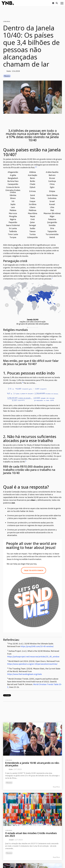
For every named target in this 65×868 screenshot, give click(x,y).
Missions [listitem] (9, 783)
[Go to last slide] (7, 305)
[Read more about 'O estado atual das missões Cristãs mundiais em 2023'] (32, 809)
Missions (7, 76)
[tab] (27, 327)
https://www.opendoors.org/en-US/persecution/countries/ (32, 664)
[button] (62, 3)
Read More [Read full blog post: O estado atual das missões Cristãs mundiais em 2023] (56, 857)
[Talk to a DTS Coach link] (34, 570)
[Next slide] (58, 305)
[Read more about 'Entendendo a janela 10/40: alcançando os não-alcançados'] (32, 739)
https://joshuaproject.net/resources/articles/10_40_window (33, 657)
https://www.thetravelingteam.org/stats (25, 674)
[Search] (57, 3)
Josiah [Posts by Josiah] (11, 840)
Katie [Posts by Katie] (11, 769)
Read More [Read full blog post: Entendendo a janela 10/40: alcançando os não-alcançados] (56, 787)
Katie (9, 71)
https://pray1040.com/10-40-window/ (37, 646)
